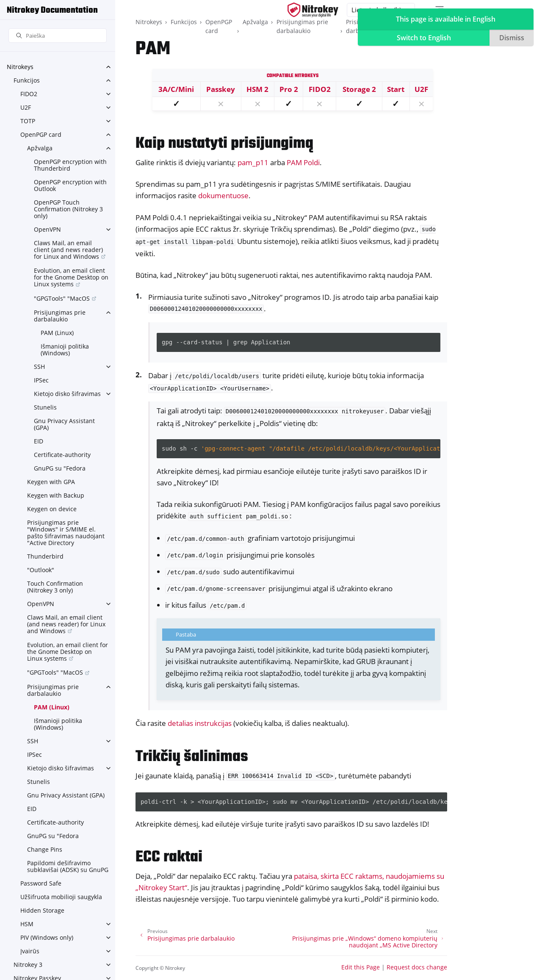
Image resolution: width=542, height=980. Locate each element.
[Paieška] (58, 36)
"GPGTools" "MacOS (62, 298)
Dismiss (512, 38)
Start (396, 89)
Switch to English (424, 38)
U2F (26, 107)
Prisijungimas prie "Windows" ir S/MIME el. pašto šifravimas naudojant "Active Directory (66, 533)
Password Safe (41, 883)
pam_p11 (253, 162)
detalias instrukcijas (200, 723)
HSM (27, 924)
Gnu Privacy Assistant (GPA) (64, 424)
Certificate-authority (62, 455)
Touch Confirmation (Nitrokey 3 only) (55, 587)
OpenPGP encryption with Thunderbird (70, 165)
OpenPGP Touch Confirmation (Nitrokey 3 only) (68, 209)
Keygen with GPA (51, 482)
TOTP (28, 121)
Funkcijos (27, 80)
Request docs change (417, 967)
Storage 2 (359, 89)
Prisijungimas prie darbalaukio (60, 316)
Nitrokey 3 (28, 965)
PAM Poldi (303, 162)
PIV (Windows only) (47, 937)
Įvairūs (30, 951)
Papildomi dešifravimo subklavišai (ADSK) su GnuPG (68, 866)
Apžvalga (40, 148)
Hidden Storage (42, 910)
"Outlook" (41, 570)
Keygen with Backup (56, 495)
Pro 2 (289, 89)
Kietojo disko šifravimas (67, 394)
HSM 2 (257, 89)
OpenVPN (47, 229)
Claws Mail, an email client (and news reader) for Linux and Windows (68, 250)
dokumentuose (223, 195)
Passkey (221, 89)
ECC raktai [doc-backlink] (169, 857)
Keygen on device (52, 509)
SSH (39, 367)
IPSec (41, 380)
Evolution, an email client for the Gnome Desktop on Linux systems (71, 277)
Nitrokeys (20, 67)
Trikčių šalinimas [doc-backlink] (192, 757)
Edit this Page (361, 967)
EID (39, 441)
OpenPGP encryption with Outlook (70, 185)
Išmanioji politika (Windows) (65, 350)
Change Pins (45, 849)
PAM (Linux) (57, 333)
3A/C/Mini (176, 89)
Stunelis (45, 407)
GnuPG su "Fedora (60, 468)
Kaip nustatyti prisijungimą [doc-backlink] (224, 144)
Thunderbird (45, 556)
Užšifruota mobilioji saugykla (61, 897)
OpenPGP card (41, 134)
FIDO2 (29, 94)
